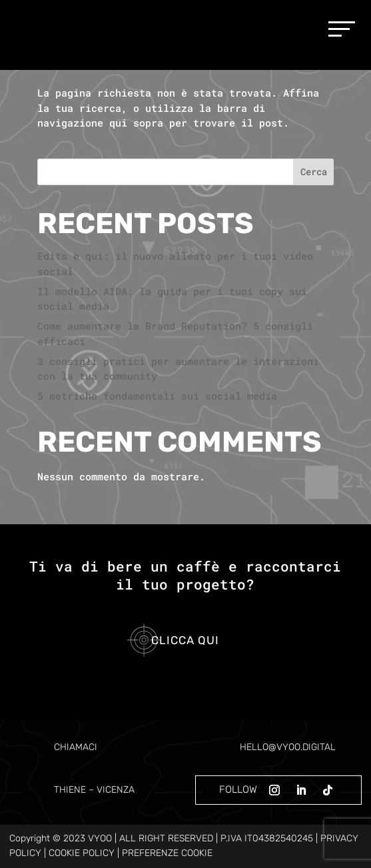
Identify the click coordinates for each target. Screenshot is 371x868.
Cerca (314, 172)
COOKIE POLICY (82, 853)
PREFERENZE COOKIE (167, 853)
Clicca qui (185, 640)
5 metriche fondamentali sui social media (157, 396)
